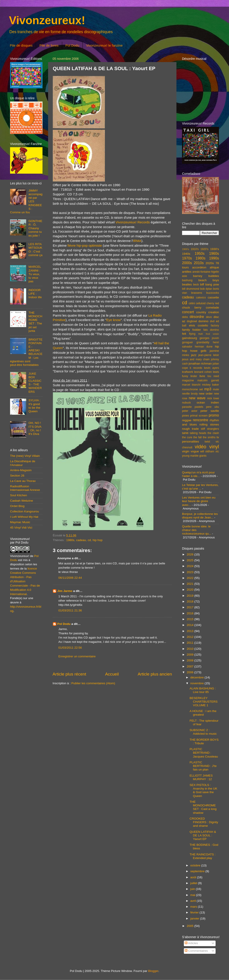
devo (209, 317)
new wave (197, 398)
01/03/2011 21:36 (70, 610)
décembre (197, 677)
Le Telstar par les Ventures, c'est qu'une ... (200, 487)
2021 (191, 584)
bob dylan (206, 289)
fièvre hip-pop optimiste (85, 246)
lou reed (213, 376)
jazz (194, 355)
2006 (191, 672)
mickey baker (211, 385)
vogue (195, 451)
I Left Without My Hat (24, 517)
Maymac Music (20, 522)
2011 (191, 643)
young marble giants (194, 456)
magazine (188, 380)
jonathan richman (200, 364)
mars (194, 907)
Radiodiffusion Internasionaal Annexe (25, 488)
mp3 (208, 389)
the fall (197, 437)
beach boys (209, 280)
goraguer (188, 342)
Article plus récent (69, 674)
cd (89, 540)
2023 (191, 572)
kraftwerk (188, 372)
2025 (191, 560)
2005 (191, 926)
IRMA (137, 241)
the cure (187, 437)
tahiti (185, 433)
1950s (199, 253)
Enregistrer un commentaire (77, 656)
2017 (191, 607)
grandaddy (203, 342)
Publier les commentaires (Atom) (93, 683)
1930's (215, 249)
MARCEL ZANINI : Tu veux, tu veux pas (35, 274)
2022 (191, 578)
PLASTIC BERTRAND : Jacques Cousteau (204, 753)
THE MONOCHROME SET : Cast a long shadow (203, 807)
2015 (191, 619)
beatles (187, 284)
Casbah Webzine (22, 501)
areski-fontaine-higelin (206, 272)
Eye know (113, 320)
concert (188, 312)
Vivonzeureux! (47, 20)
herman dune (204, 347)
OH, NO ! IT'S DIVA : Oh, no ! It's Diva (35, 428)
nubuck (186, 403)
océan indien (208, 403)
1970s (187, 258)
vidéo (201, 447)
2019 (191, 596)
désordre (197, 317)
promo (214, 415)
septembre (198, 871)
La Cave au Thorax (23, 481)
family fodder (191, 330)
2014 (191, 625)
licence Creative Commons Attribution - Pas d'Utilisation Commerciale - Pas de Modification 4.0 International (25, 581)
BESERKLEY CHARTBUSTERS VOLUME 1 (204, 702)
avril (194, 901)
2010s (199, 263)
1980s (70, 540)
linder (194, 376)
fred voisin (212, 334)
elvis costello (198, 325)
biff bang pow (210, 284)
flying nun (196, 334)
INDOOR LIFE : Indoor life (35, 294)
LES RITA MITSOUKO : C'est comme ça (35, 250)
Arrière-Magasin (21, 470)
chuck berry (192, 308)
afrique (214, 267)
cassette (213, 297)
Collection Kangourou (24, 511)
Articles (191, 943)
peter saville (210, 411)
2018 (191, 601)
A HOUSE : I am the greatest (203, 713)
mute (216, 389)
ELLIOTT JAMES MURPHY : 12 (201, 777)
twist (207, 442)
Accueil (112, 674)
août (194, 877)
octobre (196, 865)
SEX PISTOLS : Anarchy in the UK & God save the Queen (204, 790)
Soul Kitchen (19, 495)
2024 (191, 566)
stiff (203, 429)
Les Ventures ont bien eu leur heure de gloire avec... (199, 501)
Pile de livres (49, 45)
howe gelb (198, 351)
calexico (201, 298)
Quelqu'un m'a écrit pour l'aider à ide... (198, 474)
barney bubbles (206, 276)
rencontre (200, 420)
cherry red (213, 303)
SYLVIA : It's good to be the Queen (34, 406)
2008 (191, 660)
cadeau (81, 540)
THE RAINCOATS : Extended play (203, 856)
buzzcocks (213, 293)
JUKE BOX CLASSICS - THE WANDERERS (35, 383)
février (195, 912)
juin (193, 889)
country (201, 312)
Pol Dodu (72, 45)
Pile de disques (21, 45)
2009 (191, 655)
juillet (194, 883)
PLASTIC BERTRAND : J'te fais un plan (203, 766)
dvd (212, 321)
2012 (191, 637)
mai (193, 895)
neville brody (190, 394)
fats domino (211, 330)
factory (215, 326)
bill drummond (191, 289)
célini (192, 303)
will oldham (207, 451)
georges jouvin (209, 338)
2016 (191, 613)
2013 (191, 631)
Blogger (153, 971)
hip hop (98, 540)
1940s (186, 254)
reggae (187, 420)
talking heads (198, 433)
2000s (187, 263)
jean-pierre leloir (209, 355)
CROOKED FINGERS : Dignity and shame (204, 822)
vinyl (214, 447)
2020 (191, 590)
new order (206, 394)
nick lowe (213, 398)
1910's (195, 249)
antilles (187, 272)
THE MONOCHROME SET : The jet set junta (35, 322)
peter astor (190, 411)
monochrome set (192, 389)
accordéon (199, 267)
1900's (186, 249)
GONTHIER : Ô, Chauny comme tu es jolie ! (35, 228)
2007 (191, 666)
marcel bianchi (191, 385)
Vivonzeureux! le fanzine (104, 45)
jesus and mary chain (196, 359)
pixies (186, 416)
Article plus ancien (155, 674)
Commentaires (196, 951)
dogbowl (192, 321)
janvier (195, 918)
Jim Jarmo (65, 591)
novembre (197, 683)
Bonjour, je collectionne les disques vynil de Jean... (200, 516)
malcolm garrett (208, 380)
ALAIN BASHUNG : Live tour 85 (203, 690)
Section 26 (17, 476)
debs (185, 317)
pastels (199, 407)
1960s (214, 253)
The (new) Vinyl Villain (25, 456)
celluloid (201, 303)
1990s (214, 258)
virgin (186, 451)
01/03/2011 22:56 (70, 648)
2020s (210, 263)
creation (214, 312)
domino (204, 321)
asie (184, 276)
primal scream (199, 416)
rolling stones (209, 424)
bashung (187, 280)
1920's (204, 249)
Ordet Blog (17, 506)
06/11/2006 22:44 (70, 578)
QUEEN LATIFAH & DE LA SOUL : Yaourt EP (203, 835)
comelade (212, 308)
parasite (187, 407)
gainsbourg (190, 338)
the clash (213, 433)
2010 (191, 649)
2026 (191, 554)
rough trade (190, 429)
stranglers (213, 429)
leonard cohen (203, 372)
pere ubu (213, 407)
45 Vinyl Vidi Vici (21, 528)
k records (196, 368)
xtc (217, 451)
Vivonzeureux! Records (133, 222)
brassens (197, 293)
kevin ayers (211, 368)
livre (202, 376)
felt (184, 334)
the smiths (209, 437)
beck (196, 285)
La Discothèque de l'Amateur (23, 463)
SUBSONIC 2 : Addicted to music (203, 732)
